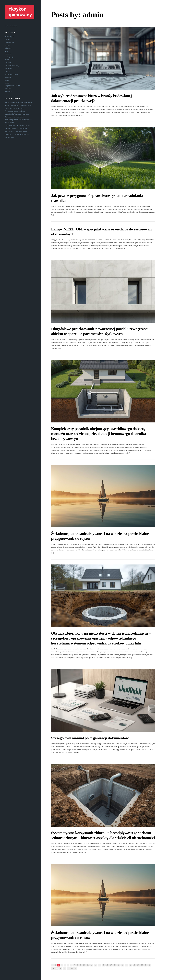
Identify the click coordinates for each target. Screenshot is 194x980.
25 (142, 965)
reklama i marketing (12, 66)
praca (7, 60)
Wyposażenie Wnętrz (13, 86)
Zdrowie (8, 89)
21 (126, 965)
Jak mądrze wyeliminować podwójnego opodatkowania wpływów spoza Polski (18, 120)
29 (57, 968)
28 (53, 968)
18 (115, 965)
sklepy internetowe (12, 74)
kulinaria (8, 54)
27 (150, 965)
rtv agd (7, 71)
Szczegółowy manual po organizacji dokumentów (90, 738)
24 (138, 965)
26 (146, 965)
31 (64, 968)
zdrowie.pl (9, 92)
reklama (8, 63)
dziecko (8, 45)
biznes (7, 39)
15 (103, 965)
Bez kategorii (10, 37)
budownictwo (10, 42)
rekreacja (8, 68)
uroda (7, 80)
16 (107, 965)
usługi (7, 83)
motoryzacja (9, 57)
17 (111, 965)
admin (93, 15)
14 (99, 965)
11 (88, 965)
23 (134, 965)
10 (84, 965)
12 (92, 965)
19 (119, 965)
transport (8, 77)
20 (123, 965)
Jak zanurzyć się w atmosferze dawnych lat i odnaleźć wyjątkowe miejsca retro (17, 134)
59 (72, 968)
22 (130, 965)
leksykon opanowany (20, 12)
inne (6, 51)
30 (61, 968)
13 (96, 965)
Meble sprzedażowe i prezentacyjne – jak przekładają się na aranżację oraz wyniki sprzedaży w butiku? (18, 105)
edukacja (8, 48)
